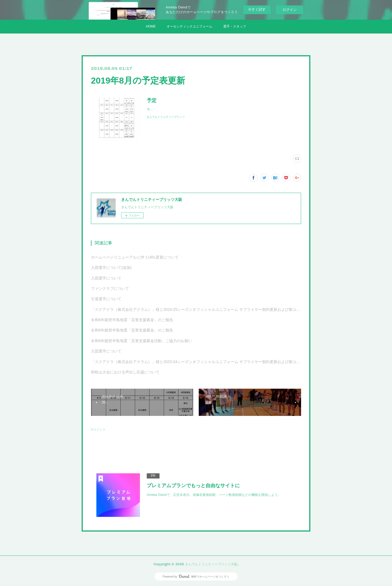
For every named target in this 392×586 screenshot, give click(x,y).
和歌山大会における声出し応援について (125, 372)
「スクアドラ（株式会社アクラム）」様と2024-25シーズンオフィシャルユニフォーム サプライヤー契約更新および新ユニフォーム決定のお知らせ (196, 309)
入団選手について (106, 278)
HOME (151, 26)
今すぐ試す (257, 9)
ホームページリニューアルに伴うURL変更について (135, 257)
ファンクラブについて (110, 289)
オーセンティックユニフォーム (189, 26)
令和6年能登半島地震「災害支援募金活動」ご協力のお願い (142, 341)
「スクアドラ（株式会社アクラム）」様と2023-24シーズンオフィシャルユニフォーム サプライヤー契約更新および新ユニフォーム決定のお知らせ (196, 362)
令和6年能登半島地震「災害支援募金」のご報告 (132, 320)
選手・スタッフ (235, 26)
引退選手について (106, 299)
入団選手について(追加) (111, 268)
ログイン (290, 10)
